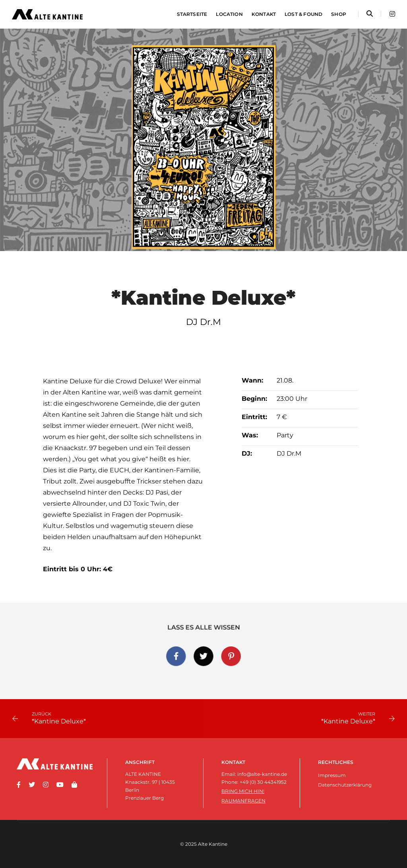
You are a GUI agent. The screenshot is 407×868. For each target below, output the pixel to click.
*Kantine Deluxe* (59, 721)
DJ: (247, 453)
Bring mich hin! (243, 791)
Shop (339, 14)
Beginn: (254, 399)
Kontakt (264, 14)
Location (229, 14)
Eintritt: (254, 417)
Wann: (252, 380)
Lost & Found (303, 14)
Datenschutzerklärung (345, 785)
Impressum (332, 775)
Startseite (192, 14)
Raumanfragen (243, 801)
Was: (250, 435)
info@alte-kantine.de (262, 774)
